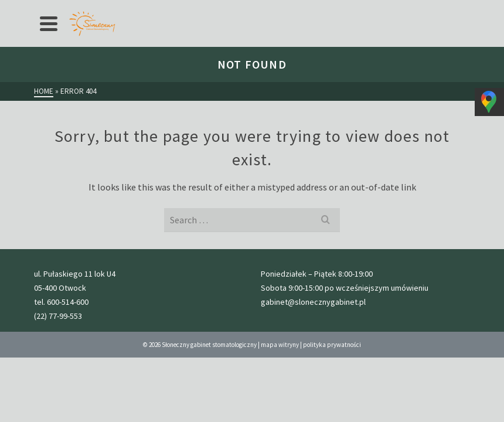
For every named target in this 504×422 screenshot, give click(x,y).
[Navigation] (49, 23)
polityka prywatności (332, 345)
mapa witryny (280, 345)
